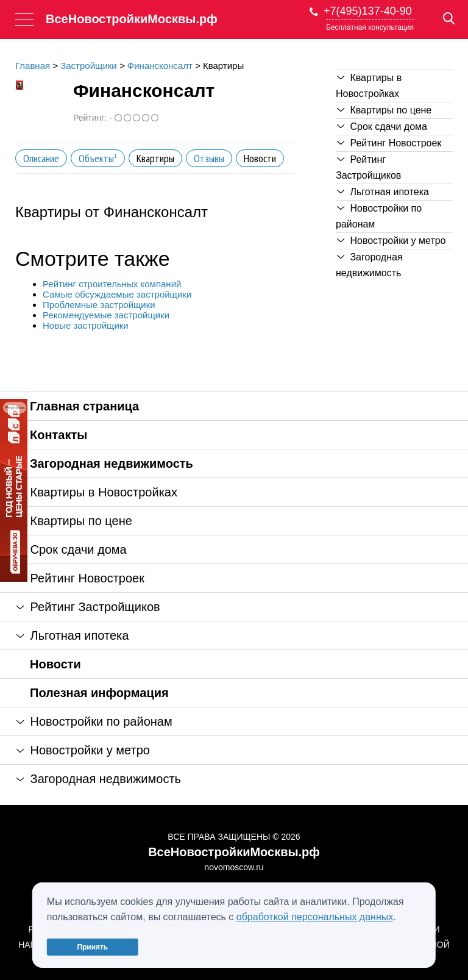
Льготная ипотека (383, 192)
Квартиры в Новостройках (369, 86)
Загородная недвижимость (369, 265)
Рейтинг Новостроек (389, 143)
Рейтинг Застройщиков (368, 167)
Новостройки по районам (379, 216)
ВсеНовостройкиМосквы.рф (132, 19)
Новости (55, 664)
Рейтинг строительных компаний (112, 284)
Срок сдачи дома (382, 127)
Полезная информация (99, 693)
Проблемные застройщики (99, 305)
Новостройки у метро (392, 241)
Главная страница (84, 406)
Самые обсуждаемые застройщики (117, 294)
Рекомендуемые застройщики (106, 315)
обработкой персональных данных (315, 917)
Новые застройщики (86, 325)
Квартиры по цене (384, 110)
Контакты (58, 435)
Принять (92, 947)
